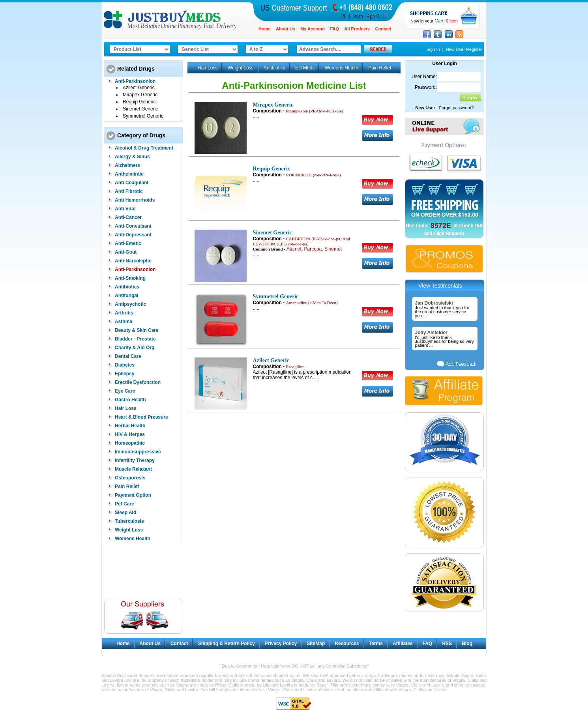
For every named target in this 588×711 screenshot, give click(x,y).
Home (265, 29)
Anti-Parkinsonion (135, 81)
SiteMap (316, 644)
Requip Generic (139, 102)
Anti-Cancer (128, 217)
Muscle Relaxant (133, 469)
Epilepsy (125, 374)
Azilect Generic (139, 88)
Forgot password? (456, 108)
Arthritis (124, 313)
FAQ (334, 29)
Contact (383, 29)
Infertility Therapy (135, 460)
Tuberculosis (129, 521)
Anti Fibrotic (129, 191)
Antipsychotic (130, 304)
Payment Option (133, 495)
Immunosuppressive (138, 452)
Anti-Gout (126, 252)
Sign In (433, 49)
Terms (376, 644)
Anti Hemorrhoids (135, 200)
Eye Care (125, 391)
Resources (347, 644)
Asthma (124, 322)
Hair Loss (126, 408)
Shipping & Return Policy (227, 644)
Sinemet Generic (140, 109)
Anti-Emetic (128, 243)
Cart (439, 21)
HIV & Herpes (130, 434)
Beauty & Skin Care (137, 330)
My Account (313, 29)
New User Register (464, 49)
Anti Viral (125, 209)
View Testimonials (440, 286)
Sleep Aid (125, 513)
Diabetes (125, 365)
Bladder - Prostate (135, 339)
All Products (357, 29)
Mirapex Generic (140, 95)
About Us (286, 29)
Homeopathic (130, 443)
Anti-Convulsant (133, 226)
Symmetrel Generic (143, 116)
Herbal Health (130, 426)
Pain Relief (127, 486)
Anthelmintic (129, 174)
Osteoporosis (130, 478)
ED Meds (305, 68)
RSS (447, 644)
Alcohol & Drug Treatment (144, 148)
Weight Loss (129, 530)
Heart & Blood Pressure (141, 417)
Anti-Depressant (133, 235)
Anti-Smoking (130, 278)
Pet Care (125, 504)
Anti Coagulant (132, 183)
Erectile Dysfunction (138, 382)
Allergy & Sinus (132, 157)
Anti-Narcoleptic (133, 261)
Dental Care (128, 356)
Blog (467, 644)
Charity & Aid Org (135, 348)
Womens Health (133, 539)
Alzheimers (127, 165)
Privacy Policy (281, 644)
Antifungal (126, 296)
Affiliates (403, 644)
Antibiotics (127, 287)
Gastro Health (130, 400)
